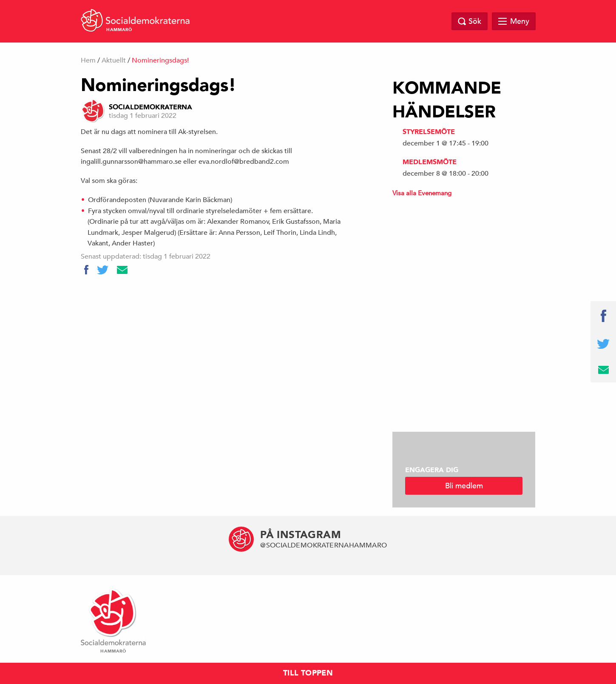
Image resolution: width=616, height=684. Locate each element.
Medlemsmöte (430, 162)
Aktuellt (114, 60)
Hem (88, 60)
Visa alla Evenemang (422, 193)
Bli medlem (464, 486)
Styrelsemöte (429, 132)
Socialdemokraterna (150, 107)
